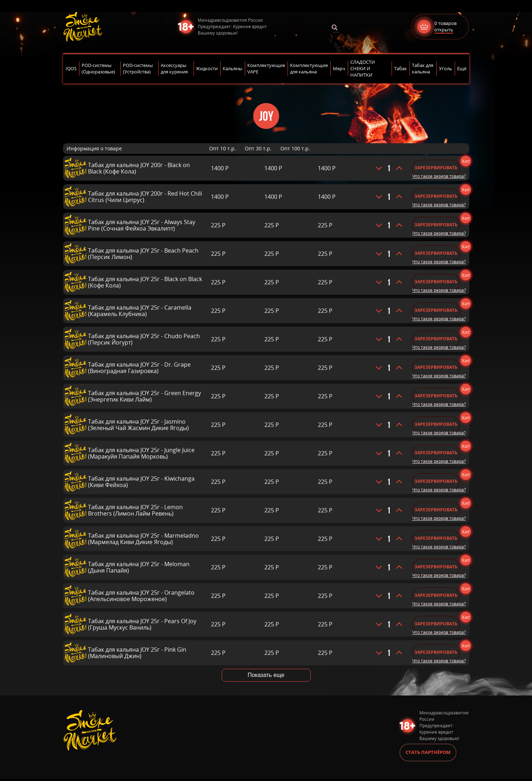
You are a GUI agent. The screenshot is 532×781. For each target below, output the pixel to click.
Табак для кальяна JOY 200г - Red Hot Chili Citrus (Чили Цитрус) (145, 197)
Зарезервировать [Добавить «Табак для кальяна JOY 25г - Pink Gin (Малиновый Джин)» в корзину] (438, 652)
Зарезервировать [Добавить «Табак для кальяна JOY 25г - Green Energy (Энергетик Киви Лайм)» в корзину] (438, 396)
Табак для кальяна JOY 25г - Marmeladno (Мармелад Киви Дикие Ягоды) (143, 539)
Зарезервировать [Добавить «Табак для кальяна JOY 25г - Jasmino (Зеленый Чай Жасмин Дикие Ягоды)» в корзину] (438, 424)
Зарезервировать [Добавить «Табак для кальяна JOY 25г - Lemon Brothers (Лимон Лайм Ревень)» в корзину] (438, 510)
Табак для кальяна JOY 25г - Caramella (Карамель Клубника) (140, 311)
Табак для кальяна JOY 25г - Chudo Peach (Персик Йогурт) (144, 339)
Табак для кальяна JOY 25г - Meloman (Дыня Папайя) (139, 567)
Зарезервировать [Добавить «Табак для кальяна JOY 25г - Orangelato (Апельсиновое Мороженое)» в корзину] (438, 595)
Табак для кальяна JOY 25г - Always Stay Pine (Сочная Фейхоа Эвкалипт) (142, 225)
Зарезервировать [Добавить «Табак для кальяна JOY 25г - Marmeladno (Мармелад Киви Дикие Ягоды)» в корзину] (438, 538)
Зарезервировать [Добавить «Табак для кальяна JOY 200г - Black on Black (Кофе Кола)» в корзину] (438, 168)
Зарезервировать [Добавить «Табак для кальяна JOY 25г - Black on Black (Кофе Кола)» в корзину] (438, 282)
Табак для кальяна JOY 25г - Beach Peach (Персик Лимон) (143, 254)
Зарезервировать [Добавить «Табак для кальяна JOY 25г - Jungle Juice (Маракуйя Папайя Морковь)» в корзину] (438, 453)
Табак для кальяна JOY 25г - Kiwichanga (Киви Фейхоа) (141, 482)
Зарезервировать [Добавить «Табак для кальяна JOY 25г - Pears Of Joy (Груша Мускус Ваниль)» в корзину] (438, 624)
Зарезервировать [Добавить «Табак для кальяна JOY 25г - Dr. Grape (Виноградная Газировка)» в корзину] (438, 367)
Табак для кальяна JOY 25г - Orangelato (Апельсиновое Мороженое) (141, 596)
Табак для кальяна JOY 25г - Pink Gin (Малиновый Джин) (137, 653)
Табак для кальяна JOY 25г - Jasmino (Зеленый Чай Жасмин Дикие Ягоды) (138, 425)
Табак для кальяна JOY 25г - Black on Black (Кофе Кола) (145, 282)
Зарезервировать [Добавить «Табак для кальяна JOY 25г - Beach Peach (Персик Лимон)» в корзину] (438, 253)
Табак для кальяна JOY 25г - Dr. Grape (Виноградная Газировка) (139, 368)
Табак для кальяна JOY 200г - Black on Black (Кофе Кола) (139, 168)
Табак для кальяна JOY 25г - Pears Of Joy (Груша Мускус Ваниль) (142, 624)
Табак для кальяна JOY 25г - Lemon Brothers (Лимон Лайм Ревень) (135, 510)
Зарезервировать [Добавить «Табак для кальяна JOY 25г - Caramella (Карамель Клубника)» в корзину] (438, 310)
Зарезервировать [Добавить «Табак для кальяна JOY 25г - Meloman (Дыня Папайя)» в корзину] (438, 567)
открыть (444, 30)
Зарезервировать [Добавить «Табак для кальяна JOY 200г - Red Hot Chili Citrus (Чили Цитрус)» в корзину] (438, 196)
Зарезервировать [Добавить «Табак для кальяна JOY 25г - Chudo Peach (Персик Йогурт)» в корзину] (438, 339)
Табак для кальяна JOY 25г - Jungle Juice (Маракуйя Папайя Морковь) (141, 453)
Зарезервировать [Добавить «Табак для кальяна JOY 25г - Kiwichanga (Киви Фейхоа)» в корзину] (438, 481)
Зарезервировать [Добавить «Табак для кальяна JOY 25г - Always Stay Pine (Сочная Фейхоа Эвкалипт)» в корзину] (438, 225)
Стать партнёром (428, 754)
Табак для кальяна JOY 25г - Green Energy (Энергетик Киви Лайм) (144, 396)
